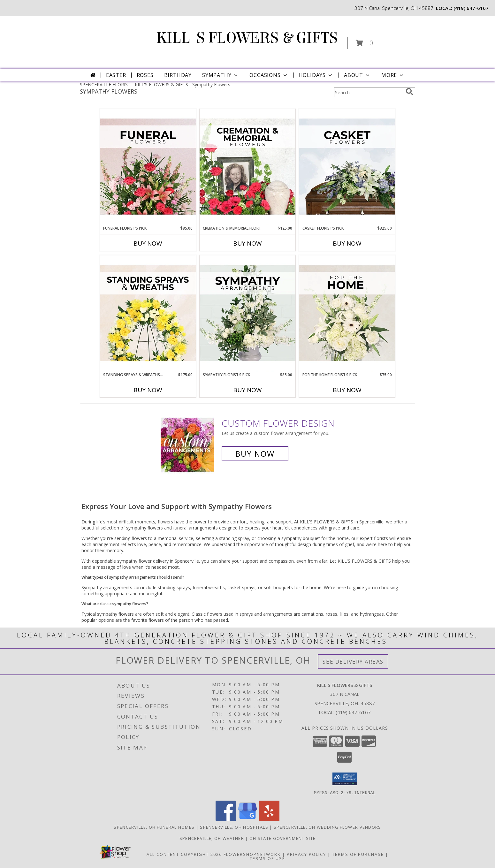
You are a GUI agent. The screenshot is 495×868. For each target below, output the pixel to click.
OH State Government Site (282, 838)
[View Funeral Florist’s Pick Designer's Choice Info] (148, 167)
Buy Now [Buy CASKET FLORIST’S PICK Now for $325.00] (347, 243)
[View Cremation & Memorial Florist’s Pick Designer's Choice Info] (247, 167)
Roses (145, 75)
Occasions (269, 75)
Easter (116, 75)
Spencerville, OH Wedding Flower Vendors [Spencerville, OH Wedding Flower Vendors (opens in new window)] (327, 827)
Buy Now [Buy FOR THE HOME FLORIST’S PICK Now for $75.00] (347, 390)
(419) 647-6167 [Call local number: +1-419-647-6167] (471, 8)
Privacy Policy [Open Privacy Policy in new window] (306, 854)
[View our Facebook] (226, 819)
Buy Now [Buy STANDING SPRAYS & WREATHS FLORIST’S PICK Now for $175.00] (148, 390)
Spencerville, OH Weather (212, 838)
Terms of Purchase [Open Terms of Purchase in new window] (358, 854)
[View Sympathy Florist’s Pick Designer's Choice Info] (247, 314)
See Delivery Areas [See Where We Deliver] (353, 662)
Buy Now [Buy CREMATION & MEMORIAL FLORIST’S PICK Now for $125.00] (247, 243)
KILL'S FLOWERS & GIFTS (247, 38)
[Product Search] (369, 92)
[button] (364, 43)
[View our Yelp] (269, 819)
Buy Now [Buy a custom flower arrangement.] (255, 454)
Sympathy (221, 75)
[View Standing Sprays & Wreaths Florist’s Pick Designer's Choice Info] (148, 314)
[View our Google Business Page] (247, 819)
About (357, 75)
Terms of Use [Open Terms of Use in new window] (267, 858)
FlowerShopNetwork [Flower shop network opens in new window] (252, 854)
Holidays (316, 75)
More (393, 75)
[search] (409, 92)
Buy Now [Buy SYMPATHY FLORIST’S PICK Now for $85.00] (247, 390)
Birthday (178, 75)
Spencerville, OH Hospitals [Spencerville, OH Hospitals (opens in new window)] (234, 827)
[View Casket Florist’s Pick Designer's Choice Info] (347, 167)
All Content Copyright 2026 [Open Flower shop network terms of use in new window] (184, 854)
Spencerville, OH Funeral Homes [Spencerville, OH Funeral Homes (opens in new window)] (154, 827)
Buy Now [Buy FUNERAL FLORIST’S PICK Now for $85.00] (148, 243)
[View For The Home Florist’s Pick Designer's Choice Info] (347, 314)
